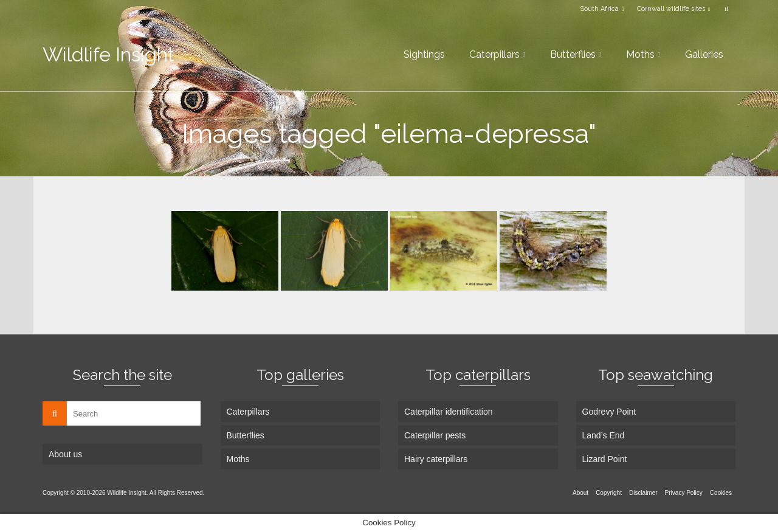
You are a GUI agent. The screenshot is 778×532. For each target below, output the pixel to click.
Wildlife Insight (108, 54)
